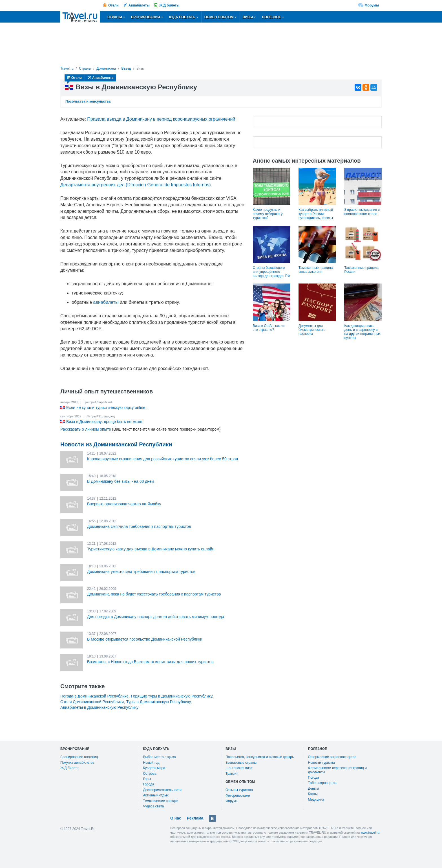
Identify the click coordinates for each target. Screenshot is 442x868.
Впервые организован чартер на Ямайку (124, 504)
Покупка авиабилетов (77, 763)
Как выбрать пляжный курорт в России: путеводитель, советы (316, 214)
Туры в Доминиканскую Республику (158, 702)
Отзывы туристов (239, 790)
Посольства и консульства (88, 101)
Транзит (232, 774)
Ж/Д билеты (169, 5)
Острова (150, 774)
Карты (313, 794)
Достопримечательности (162, 790)
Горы (147, 779)
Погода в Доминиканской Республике (94, 696)
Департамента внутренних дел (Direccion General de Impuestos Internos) (136, 185)
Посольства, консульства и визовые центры (260, 757)
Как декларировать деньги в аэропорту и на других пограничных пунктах (362, 332)
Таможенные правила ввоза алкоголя (316, 270)
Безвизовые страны (241, 763)
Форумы (372, 5)
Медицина (316, 800)
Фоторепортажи (238, 796)
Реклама (195, 818)
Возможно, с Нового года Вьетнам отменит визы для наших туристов (150, 662)
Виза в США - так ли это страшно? (269, 328)
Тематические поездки (161, 801)
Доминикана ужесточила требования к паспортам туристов (141, 572)
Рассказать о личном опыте (86, 429)
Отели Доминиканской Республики (92, 702)
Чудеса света (154, 806)
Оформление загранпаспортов (332, 757)
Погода (314, 778)
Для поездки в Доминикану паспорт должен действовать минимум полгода (156, 617)
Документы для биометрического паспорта (312, 330)
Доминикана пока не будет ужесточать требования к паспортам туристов (154, 594)
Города (149, 784)
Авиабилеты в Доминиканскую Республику (99, 707)
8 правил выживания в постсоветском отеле (362, 212)
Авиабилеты (139, 5)
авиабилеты (106, 302)
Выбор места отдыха (160, 757)
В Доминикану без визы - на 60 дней (121, 481)
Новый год (151, 763)
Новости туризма (321, 763)
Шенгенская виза (239, 768)
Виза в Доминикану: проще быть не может (105, 422)
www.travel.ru (370, 832)
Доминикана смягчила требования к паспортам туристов (139, 526)
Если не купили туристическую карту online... (107, 408)
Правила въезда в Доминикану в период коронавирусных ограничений (161, 119)
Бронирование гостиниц (79, 757)
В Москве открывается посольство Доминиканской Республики (145, 639)
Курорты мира (154, 768)
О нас (176, 818)
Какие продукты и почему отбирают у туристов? (268, 214)
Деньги (314, 789)
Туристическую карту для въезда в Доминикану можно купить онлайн (151, 549)
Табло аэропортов (322, 783)
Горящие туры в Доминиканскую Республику (172, 696)
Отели (113, 5)
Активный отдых (156, 795)
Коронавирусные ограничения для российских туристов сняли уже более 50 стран (163, 459)
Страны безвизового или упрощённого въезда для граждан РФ (271, 272)
